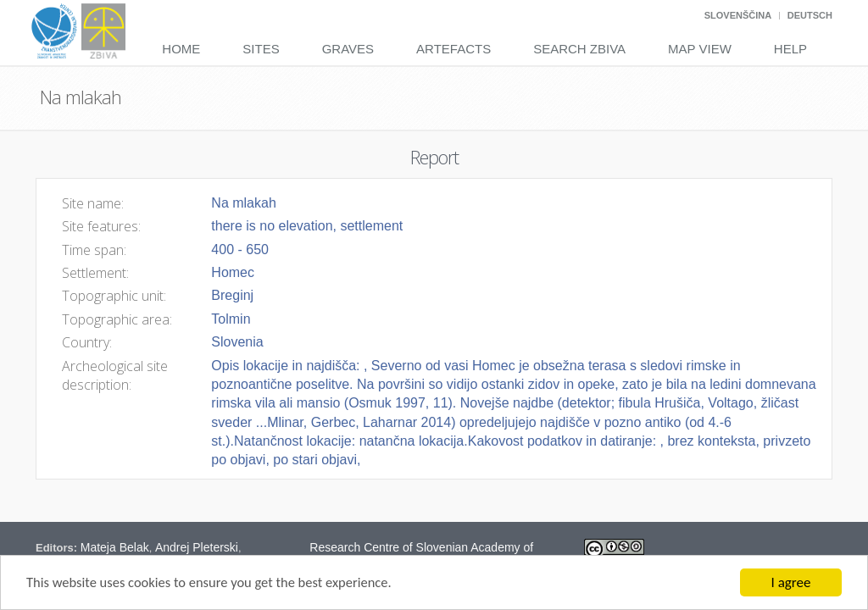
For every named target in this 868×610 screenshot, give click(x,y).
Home (181, 49)
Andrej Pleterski (197, 547)
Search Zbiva (579, 49)
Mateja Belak (115, 547)
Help (790, 49)
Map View (700, 49)
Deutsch (810, 15)
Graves (348, 49)
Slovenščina (738, 15)
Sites (261, 49)
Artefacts (453, 49)
